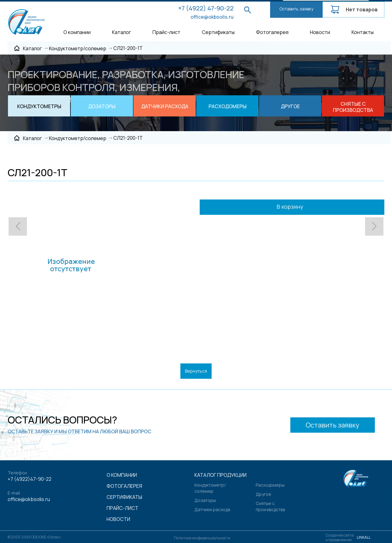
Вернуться (196, 371)
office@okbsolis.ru (212, 17)
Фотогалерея (272, 32)
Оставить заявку (296, 9)
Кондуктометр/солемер (210, 488)
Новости (320, 32)
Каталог (122, 32)
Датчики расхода (212, 509)
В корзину (298, 207)
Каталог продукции (221, 475)
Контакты (363, 32)
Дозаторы (205, 500)
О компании (77, 32)
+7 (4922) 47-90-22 (206, 8)
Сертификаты (218, 32)
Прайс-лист (166, 32)
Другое (264, 494)
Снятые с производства (270, 506)
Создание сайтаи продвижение (340, 537)
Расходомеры (270, 485)
